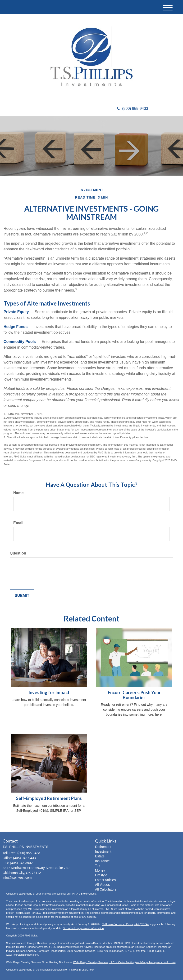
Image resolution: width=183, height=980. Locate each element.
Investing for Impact (49, 692)
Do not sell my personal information (83, 928)
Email (18, 523)
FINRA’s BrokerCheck (82, 970)
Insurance (102, 861)
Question (18, 553)
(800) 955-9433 (132, 109)
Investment (103, 851)
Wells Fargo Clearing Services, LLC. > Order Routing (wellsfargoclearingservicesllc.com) (124, 962)
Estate (100, 856)
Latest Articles (105, 880)
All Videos (102, 885)
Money (100, 870)
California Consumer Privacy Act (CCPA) (125, 924)
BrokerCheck (88, 894)
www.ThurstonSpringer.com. (23, 955)
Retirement (103, 847)
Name (18, 493)
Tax (98, 866)
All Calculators (106, 889)
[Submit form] (22, 596)
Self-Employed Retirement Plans (49, 798)
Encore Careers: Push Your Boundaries (134, 695)
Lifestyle (101, 875)
